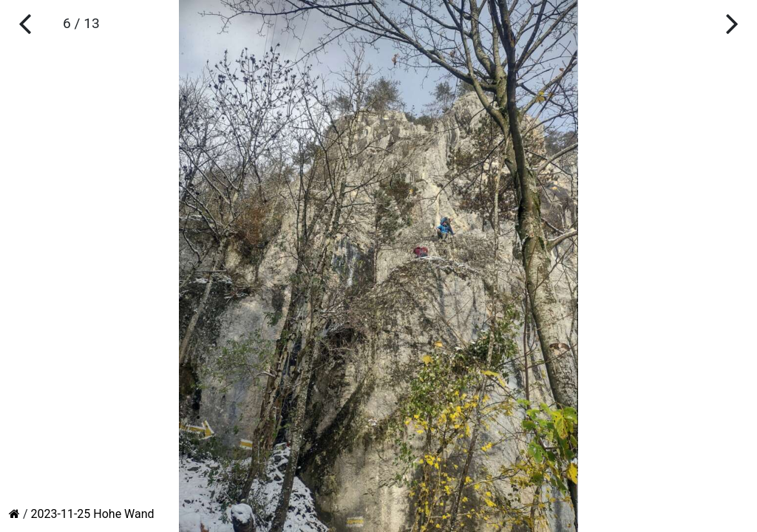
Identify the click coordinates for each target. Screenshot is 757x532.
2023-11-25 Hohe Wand (93, 514)
